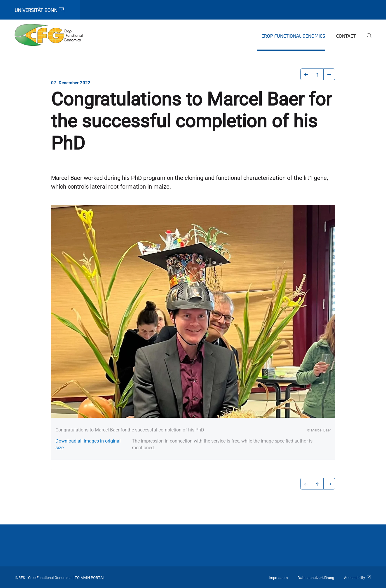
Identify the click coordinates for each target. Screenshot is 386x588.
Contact (346, 36)
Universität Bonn (40, 10)
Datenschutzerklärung (316, 578)
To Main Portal (90, 578)
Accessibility (358, 578)
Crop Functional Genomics (293, 36)
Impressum (278, 578)
